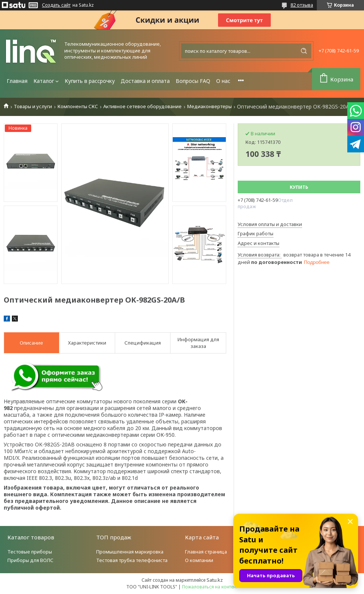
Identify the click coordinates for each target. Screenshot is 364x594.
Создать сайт (56, 5)
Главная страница (206, 552)
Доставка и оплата (145, 81)
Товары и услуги (33, 106)
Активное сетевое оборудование (142, 106)
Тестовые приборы (30, 552)
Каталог (44, 81)
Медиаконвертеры (209, 106)
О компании (199, 560)
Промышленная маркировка (130, 552)
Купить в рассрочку (90, 81)
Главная (17, 81)
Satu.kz (215, 580)
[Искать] (304, 51)
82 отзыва (302, 5)
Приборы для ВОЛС (30, 560)
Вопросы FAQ (193, 81)
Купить (299, 187)
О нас (223, 81)
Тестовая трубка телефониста (132, 560)
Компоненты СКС (78, 106)
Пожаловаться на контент (210, 587)
